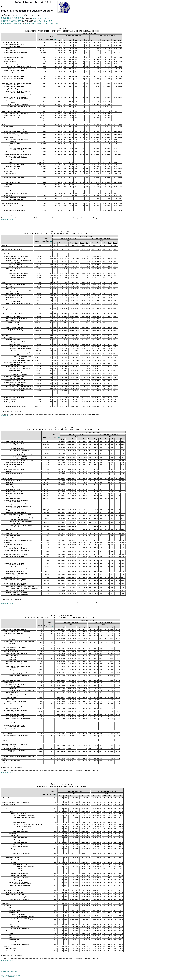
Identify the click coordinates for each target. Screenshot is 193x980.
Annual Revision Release (10, 22)
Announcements (30, 23)
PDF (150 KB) (45, 22)
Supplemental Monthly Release (12, 20)
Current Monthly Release (10, 19)
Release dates (6, 17)
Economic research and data (13, 975)
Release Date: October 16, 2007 (7, 27)
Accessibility (5, 976)
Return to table (7, 220)
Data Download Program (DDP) (12, 23)
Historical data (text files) (48, 23)
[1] (55, 39)
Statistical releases (9, 972)
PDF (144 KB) (44, 19)
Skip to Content (4, 14)
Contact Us (13, 976)
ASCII (35, 19)
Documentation (19, 17)
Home (2, 975)
